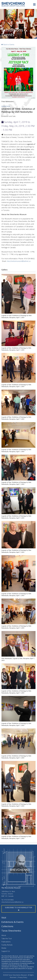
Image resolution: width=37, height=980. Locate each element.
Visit (4, 918)
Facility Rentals (7, 945)
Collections (7, 926)
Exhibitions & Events (12, 922)
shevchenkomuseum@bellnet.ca (19, 261)
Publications (6, 942)
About (4, 935)
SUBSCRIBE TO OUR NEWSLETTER (19, 909)
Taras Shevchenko (11, 931)
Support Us (6, 951)
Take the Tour (7, 939)
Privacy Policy (23, 977)
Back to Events (8, 45)
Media (4, 948)
